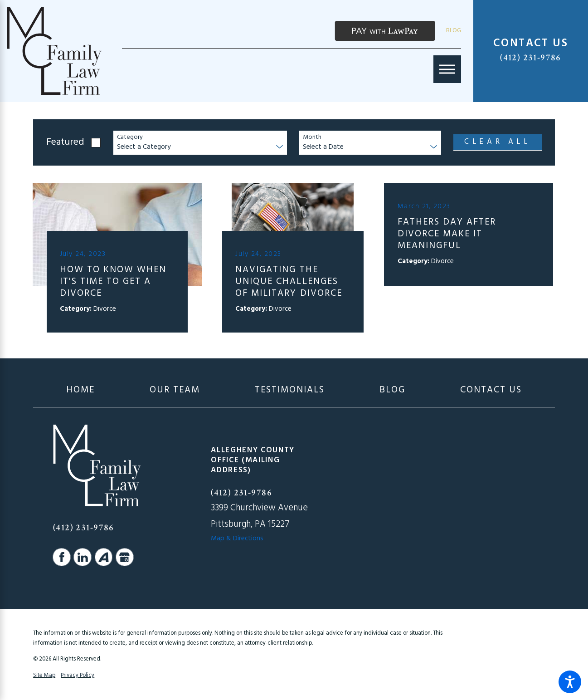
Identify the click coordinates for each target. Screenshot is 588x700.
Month (312, 138)
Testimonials (290, 390)
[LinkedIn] (83, 557)
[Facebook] (62, 557)
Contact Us (491, 390)
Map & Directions (237, 538)
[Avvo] (104, 557)
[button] (570, 682)
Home (80, 390)
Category (130, 138)
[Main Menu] (447, 69)
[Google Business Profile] (125, 557)
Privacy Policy (78, 676)
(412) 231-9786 (531, 58)
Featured (65, 143)
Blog (454, 31)
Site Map (44, 676)
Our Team (175, 390)
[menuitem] (80, 390)
